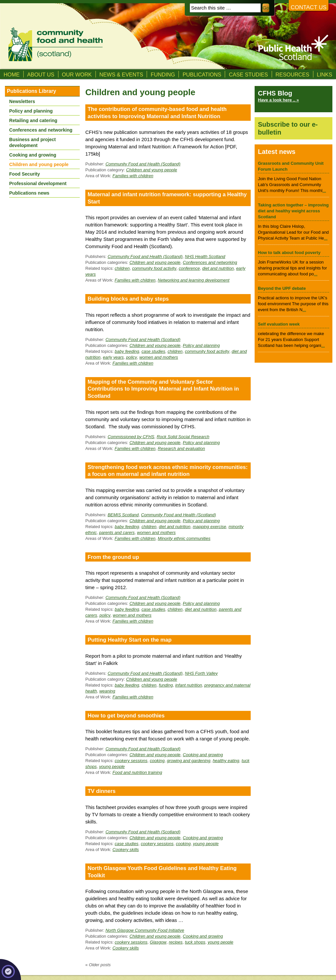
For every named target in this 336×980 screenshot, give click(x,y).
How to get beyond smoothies (126, 715)
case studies (153, 351)
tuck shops (195, 942)
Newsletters (22, 101)
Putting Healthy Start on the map (130, 640)
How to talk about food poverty (289, 253)
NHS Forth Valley (201, 673)
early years (113, 357)
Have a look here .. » (278, 100)
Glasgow (158, 942)
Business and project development (32, 142)
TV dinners (102, 791)
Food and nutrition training (137, 772)
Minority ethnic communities (184, 538)
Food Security (25, 174)
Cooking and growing (203, 755)
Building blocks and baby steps (128, 299)
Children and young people (151, 170)
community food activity (154, 268)
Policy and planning (201, 345)
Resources (293, 75)
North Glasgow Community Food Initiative (145, 930)
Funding (163, 75)
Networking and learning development (194, 280)
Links (325, 75)
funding (166, 685)
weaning (107, 691)
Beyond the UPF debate (282, 288)
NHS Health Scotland (205, 256)
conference (189, 268)
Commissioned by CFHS (131, 437)
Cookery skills (126, 850)
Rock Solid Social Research (183, 437)
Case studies (248, 75)
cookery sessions (131, 761)
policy (131, 357)
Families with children (133, 176)
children (122, 268)
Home (12, 75)
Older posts (98, 965)
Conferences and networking (210, 262)
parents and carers (117, 533)
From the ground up (113, 557)
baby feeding (127, 351)
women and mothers (159, 357)
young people (112, 767)
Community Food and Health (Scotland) (143, 164)
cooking (157, 761)
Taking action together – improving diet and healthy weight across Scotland (293, 211)
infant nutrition (189, 685)
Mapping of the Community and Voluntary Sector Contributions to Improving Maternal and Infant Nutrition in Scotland (163, 389)
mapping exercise (209, 527)
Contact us (309, 7)
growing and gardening (189, 761)
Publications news (29, 193)
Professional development (38, 183)
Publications (202, 75)
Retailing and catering (33, 120)
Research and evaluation (181, 448)
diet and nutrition (218, 268)
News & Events (121, 75)
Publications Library (31, 91)
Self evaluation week (279, 324)
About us (41, 75)
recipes (176, 942)
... (324, 191)
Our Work (77, 75)
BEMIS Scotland (123, 515)
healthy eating (226, 761)
